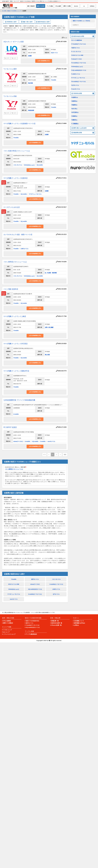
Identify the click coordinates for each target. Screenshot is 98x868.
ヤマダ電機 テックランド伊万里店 (16, 344)
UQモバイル (54, 53)
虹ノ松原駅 (48, 273)
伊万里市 (75, 112)
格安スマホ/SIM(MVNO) (32, 621)
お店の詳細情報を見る (44, 61)
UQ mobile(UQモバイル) (35, 589)
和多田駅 (30, 83)
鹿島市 (75, 120)
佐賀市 (15, 58)
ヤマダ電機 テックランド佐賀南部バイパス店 (19, 124)
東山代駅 (47, 355)
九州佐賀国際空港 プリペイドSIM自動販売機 (19, 400)
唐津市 (15, 86)
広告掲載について (79, 621)
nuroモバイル (51, 441)
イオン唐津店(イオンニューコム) (15, 262)
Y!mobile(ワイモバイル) (79, 44)
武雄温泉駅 (31, 110)
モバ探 (48, 641)
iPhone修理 (58, 6)
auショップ (6, 632)
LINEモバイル (24, 249)
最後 (65, 454)
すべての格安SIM (77, 40)
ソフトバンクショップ (9, 634)
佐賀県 (8, 58)
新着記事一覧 (55, 621)
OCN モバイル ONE (14, 584)
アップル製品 (50, 6)
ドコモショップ (7, 630)
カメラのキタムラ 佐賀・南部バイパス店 (18, 235)
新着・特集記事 (31, 6)
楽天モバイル (35, 579)
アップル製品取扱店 (31, 634)
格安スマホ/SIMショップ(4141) (81, 21)
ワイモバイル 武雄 (10, 96)
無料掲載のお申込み (80, 623)
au (84, 6)
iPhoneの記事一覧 (56, 625)
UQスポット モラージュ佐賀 (14, 42)
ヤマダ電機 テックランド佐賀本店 (16, 178)
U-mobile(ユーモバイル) (56, 584)
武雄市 (15, 113)
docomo (76, 6)
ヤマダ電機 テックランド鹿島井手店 (16, 371)
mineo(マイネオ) (18, 441)
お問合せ (76, 625)
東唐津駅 (54, 273)
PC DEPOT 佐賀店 (10, 427)
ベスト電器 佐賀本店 (11, 289)
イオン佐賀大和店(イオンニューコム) (17, 151)
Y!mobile (54, 80)
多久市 (75, 109)
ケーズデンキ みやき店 (12, 207)
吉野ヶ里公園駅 (49, 327)
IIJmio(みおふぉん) (29, 165)
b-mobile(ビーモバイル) (35, 594)
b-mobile (43, 441)
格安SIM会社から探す (43, 22)
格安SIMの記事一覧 (57, 623)
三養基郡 (75, 124)
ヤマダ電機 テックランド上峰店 (15, 316)
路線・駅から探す (27, 22)
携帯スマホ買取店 (8, 623)
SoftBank (92, 6)
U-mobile (16, 414)
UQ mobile (40, 165)
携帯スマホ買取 (67, 6)
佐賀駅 (30, 56)
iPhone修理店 (7, 621)
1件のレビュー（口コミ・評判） (30, 30)
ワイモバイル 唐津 (10, 69)
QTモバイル (56, 594)
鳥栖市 (75, 105)
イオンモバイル (18, 165)
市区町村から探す (11, 22)
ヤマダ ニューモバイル (35, 194)
